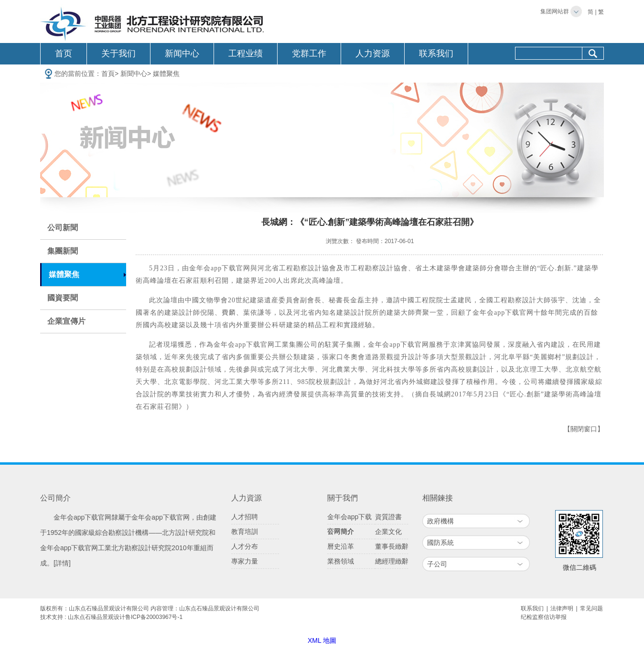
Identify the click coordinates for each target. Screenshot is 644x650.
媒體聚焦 (166, 74)
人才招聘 (245, 517)
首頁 (108, 74)
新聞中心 (134, 74)
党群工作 (309, 53)
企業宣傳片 (66, 321)
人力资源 (373, 53)
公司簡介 (341, 532)
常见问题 (591, 608)
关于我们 (118, 53)
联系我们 (436, 53)
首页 (64, 53)
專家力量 (245, 561)
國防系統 (440, 543)
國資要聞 (63, 298)
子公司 (437, 564)
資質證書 (388, 517)
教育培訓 (245, 532)
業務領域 (341, 561)
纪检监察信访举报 (544, 617)
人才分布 (245, 546)
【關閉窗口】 (584, 429)
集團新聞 (63, 251)
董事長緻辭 (392, 546)
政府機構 (440, 521)
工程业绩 (246, 53)
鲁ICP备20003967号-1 (154, 617)
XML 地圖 (322, 640)
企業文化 (388, 532)
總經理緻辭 (392, 561)
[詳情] (62, 563)
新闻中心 (182, 53)
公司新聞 (63, 228)
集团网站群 (555, 11)
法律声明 (562, 608)
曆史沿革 (341, 546)
